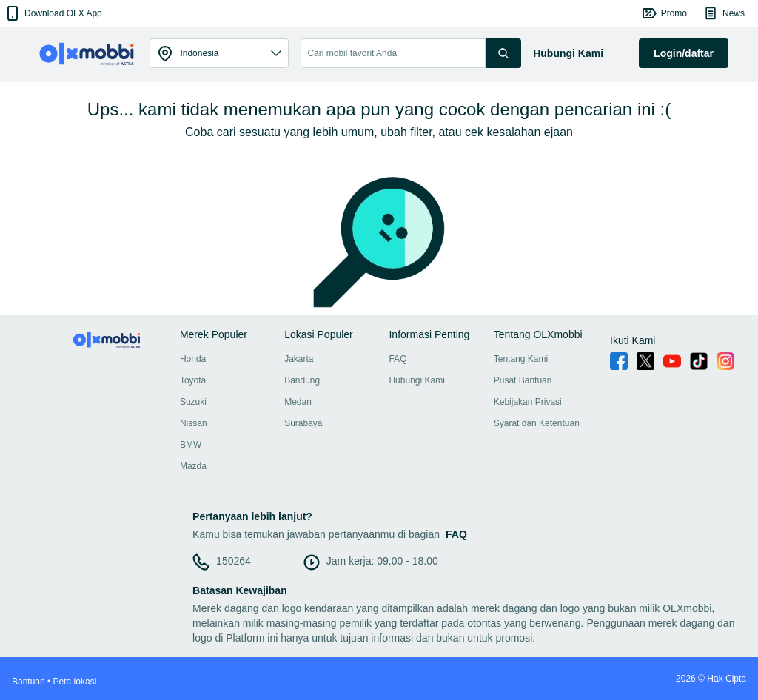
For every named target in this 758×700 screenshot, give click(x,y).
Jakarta (299, 359)
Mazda (193, 466)
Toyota (193, 380)
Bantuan (28, 682)
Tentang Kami (521, 359)
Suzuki (193, 402)
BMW (191, 445)
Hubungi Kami (416, 380)
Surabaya (303, 423)
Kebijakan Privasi (528, 402)
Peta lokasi (75, 682)
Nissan (194, 423)
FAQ (398, 359)
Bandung (302, 380)
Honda (193, 359)
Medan (298, 402)
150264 (234, 561)
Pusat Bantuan (523, 380)
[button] (53, 13)
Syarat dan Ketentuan (537, 423)
